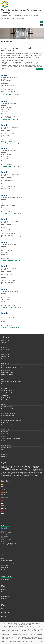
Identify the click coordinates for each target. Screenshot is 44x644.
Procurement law (5, 582)
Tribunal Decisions (14, 640)
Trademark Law (5, 601)
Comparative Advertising (7, 352)
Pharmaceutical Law (30, 626)
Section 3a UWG (5, 427)
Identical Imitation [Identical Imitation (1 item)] (19, 472)
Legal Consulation (23, 630)
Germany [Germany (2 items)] (39, 471)
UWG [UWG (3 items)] (31, 475)
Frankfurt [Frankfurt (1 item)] (29, 471)
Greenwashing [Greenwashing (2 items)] (5, 472)
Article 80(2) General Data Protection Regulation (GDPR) (14, 345)
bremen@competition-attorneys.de (11, 166)
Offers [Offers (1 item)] (2, 474)
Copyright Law (36, 629)
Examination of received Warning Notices (35, 632)
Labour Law (4, 616)
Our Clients (18, 639)
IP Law (3, 592)
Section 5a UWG (5, 434)
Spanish (5, 492)
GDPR (3, 379)
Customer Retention (6, 363)
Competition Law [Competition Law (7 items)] (20, 469)
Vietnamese (6, 506)
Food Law (3, 590)
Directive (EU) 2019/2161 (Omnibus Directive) (12, 368)
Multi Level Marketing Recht (8, 416)
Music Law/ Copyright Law (7, 594)
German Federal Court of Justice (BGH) (10, 386)
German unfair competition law (17, 65)
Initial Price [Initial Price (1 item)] (24, 472)
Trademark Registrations (28, 629)
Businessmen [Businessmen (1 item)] (17, 468)
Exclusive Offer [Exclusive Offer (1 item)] (16, 471)
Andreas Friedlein (11, 637)
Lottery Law (39, 628)
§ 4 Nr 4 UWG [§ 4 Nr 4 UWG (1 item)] (35, 475)
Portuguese (6, 498)
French (5, 489)
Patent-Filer (4, 599)
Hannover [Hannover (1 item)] (14, 472)
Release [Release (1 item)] (10, 474)
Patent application (5, 596)
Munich (23, 643)
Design (3, 366)
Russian (5, 514)
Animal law (4, 558)
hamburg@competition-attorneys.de (11, 237)
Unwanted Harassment (6, 448)
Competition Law (26, 62)
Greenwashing (5, 395)
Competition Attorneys (16, 634)
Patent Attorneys (5, 572)
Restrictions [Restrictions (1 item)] (22, 474)
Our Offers (29, 630)
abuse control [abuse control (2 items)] (5, 466)
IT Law (3, 609)
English (5, 487)
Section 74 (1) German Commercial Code (10, 438)
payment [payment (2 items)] (6, 474)
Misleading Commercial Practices (9, 409)
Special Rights (23, 626)
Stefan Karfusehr (18, 637)
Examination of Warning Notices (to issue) (11, 633)
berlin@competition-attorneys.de (10, 120)
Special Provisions (38, 67)
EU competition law (9, 64)
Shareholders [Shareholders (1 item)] (30, 474)
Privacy (11, 639)
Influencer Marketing (6, 402)
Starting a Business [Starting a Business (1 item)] (36, 474)
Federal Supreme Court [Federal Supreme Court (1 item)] (23, 471)
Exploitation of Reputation (7, 375)
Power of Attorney (27, 639)
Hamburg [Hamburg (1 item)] (11, 472)
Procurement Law (16, 67)
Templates (33, 639)
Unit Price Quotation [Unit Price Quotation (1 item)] (26, 475)
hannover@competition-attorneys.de (11, 96)
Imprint (7, 639)
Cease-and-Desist (7, 62)
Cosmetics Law (5, 361)
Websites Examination (22, 632)
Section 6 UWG (5, 436)
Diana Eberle (25, 637)
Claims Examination (5, 632)
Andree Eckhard (10, 636)
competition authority (17, 62)
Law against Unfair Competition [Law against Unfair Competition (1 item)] (34, 472)
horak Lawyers (5, 565)
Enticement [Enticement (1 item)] (12, 471)
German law (29, 64)
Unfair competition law (6, 445)
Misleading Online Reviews (7, 411)
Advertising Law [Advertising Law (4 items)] (25, 466)
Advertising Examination (37, 630)
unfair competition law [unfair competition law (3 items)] (15, 475)
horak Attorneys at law (8, 60)
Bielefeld (26, 641)
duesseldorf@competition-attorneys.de (12, 190)
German (5, 484)
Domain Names (11, 630)
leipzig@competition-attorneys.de (11, 260)
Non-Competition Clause (31, 628)
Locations (18, 641)
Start (4, 626)
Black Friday (4, 347)
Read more (39, 69)
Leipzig (19, 643)
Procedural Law (23, 628)
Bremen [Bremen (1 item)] (13, 468)
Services (17, 630)
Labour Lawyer (5, 567)
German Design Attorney (7, 561)
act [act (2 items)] (9, 466)
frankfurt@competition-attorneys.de (11, 213)
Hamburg (10, 643)
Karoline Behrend (30, 636)
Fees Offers (22, 633)
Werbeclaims (4, 457)
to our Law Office (5, 547)
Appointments (33, 643)
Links (9, 640)
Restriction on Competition (27, 67)
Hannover (15, 643)
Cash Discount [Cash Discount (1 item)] (22, 468)
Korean (5, 508)
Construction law (5, 580)
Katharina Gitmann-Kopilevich (20, 636)
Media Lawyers (5, 570)
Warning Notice (5, 454)
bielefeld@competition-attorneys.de (11, 143)
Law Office (40, 637)
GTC (14, 639)
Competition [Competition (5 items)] (6, 469)
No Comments (7, 69)
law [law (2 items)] (27, 472)
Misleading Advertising (6, 407)
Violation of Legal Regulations (8, 452)
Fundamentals (16, 626)
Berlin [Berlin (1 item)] (7, 468)
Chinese (5, 511)
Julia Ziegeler (33, 634)
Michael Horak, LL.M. (26, 634)
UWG (2, 450)
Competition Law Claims (18, 629)
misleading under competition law (9, 413)
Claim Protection (13, 632)
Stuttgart (27, 643)
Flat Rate (34, 633)
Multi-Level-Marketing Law (7, 629)
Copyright (32, 62)
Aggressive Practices (6, 341)
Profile (3, 639)
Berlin (22, 641)
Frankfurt (40, 641)
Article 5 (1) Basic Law (6, 343)
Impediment (27, 65)
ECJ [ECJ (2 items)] (8, 471)
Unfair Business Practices (7, 443)
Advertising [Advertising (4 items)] (15, 466)
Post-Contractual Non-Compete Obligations (11, 420)
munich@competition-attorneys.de (11, 284)
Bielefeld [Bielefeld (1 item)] (10, 468)
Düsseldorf (35, 641)
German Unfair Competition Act (8, 391)
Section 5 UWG (5, 432)
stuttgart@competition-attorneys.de (11, 307)
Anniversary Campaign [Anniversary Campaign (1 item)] (35, 466)
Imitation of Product (6, 397)
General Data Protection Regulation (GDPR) (11, 382)
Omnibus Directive (5, 418)
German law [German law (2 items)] (34, 471)
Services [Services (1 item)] (26, 474)
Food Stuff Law (17, 64)
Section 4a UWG (5, 429)
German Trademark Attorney (8, 563)
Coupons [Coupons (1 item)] (29, 469)
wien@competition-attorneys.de (10, 327)
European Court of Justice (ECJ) (9, 372)
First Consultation (28, 633)
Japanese (5, 503)
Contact (14, 641)
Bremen (30, 641)
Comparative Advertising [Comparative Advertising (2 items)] (31, 468)
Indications (9, 634)
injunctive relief (34, 65)
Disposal (5, 640)
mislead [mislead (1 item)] (41, 472)
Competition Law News (32, 637)
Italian (4, 495)
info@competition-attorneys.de (10, 94)
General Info (23, 64)
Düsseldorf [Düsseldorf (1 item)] (5, 471)
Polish (4, 500)
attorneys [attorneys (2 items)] (4, 468)
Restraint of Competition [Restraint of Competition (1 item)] (16, 474)
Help (22, 639)
